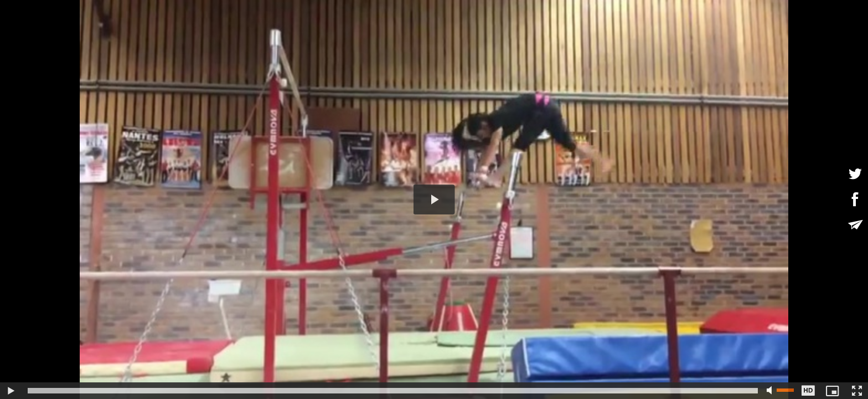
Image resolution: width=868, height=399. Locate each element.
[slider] (393, 391)
